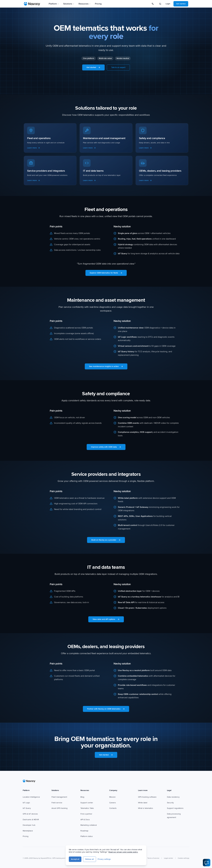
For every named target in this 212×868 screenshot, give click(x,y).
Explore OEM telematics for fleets (106, 273)
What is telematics (146, 808)
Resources (85, 4)
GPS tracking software (147, 797)
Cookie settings (184, 858)
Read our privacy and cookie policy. (123, 852)
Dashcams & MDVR (31, 820)
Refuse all (90, 859)
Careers (113, 803)
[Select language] (153, 4)
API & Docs (85, 820)
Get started (181, 4)
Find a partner (86, 814)
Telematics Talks (87, 808)
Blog (82, 797)
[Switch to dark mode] (160, 4)
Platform (54, 4)
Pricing (98, 4)
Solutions (69, 4)
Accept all (75, 859)
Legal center (169, 858)
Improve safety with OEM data (106, 447)
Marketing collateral (89, 825)
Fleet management (59, 797)
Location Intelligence (31, 797)
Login (168, 4)
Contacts (113, 808)
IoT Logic (26, 803)
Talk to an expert (118, 67)
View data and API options (106, 619)
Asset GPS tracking (59, 808)
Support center (87, 803)
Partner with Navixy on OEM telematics (106, 709)
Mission (112, 797)
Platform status (87, 836)
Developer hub (29, 825)
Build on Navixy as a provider (106, 540)
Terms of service (153, 858)
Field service (57, 803)
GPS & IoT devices (30, 814)
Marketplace (28, 831)
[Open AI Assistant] (207, 863)
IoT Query (27, 808)
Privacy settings (104, 859)
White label (143, 803)
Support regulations (175, 808)
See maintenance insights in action (106, 366)
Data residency (173, 797)
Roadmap (84, 831)
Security (170, 803)
